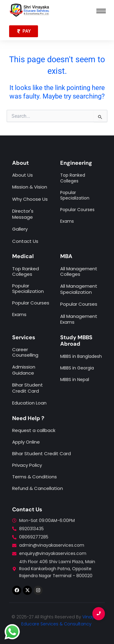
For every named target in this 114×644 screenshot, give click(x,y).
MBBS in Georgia (77, 368)
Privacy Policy (27, 465)
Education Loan (29, 403)
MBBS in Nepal (75, 380)
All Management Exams (79, 319)
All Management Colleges (79, 271)
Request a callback (34, 430)
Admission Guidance (24, 370)
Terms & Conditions (35, 477)
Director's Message (23, 214)
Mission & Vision (30, 187)
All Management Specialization (79, 289)
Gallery (20, 229)
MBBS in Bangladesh (81, 356)
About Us (22, 175)
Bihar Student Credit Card (28, 388)
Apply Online (26, 442)
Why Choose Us (30, 199)
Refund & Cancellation (38, 488)
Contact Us (25, 241)
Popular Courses (79, 304)
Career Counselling (25, 352)
